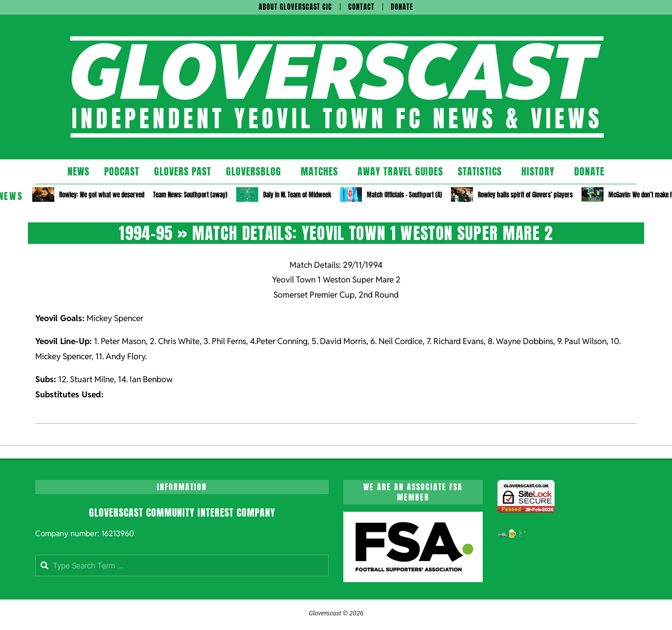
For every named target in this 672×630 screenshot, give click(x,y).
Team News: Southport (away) (190, 195)
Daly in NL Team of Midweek (297, 195)
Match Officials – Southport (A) (404, 195)
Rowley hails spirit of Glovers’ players (525, 195)
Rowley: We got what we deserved (102, 195)
